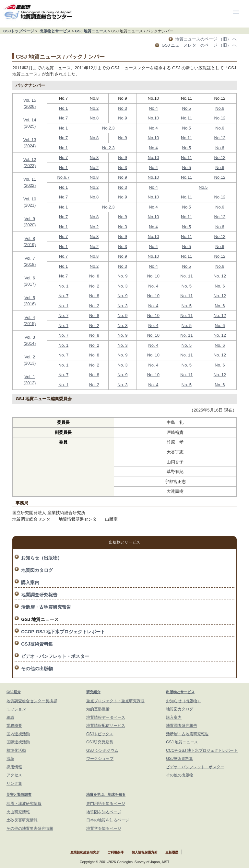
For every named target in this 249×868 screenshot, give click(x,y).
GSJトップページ (19, 31)
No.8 (94, 118)
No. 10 (153, 276)
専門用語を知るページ (106, 804)
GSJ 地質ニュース (91, 31)
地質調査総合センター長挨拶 (32, 701)
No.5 (187, 108)
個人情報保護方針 (145, 852)
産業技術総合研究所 (85, 852)
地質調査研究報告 (39, 595)
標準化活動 (16, 750)
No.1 (63, 108)
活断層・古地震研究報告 (46, 607)
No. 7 (63, 296)
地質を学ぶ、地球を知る (106, 795)
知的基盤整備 (98, 709)
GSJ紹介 (14, 692)
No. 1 (63, 286)
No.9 (122, 118)
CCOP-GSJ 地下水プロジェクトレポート (63, 632)
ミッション (16, 709)
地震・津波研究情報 (24, 804)
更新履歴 (172, 852)
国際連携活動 (18, 742)
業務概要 (14, 726)
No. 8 (94, 276)
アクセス (14, 775)
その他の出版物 (37, 669)
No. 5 (187, 286)
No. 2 (94, 286)
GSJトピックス (100, 734)
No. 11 (186, 276)
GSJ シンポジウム (102, 750)
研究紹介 (93, 692)
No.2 (94, 108)
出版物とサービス (55, 31)
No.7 (63, 118)
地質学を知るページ (104, 829)
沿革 (10, 759)
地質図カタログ (37, 570)
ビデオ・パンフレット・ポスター (55, 656)
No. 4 (153, 286)
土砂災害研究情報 (22, 820)
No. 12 (220, 276)
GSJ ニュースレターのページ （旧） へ (199, 45)
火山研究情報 (18, 812)
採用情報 (14, 767)
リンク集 (14, 783)
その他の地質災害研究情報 (30, 829)
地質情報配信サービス (106, 726)
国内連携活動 (18, 734)
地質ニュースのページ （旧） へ (206, 39)
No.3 (122, 108)
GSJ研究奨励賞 (100, 742)
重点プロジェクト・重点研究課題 (115, 701)
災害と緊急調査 (19, 795)
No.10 (154, 118)
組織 (10, 717)
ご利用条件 (115, 852)
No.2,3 (108, 128)
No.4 (153, 108)
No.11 (187, 118)
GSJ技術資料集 (37, 644)
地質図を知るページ (104, 812)
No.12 (220, 118)
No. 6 (220, 286)
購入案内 (30, 582)
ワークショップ (100, 759)
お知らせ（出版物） (41, 558)
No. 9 (122, 276)
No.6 (220, 108)
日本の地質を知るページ (108, 820)
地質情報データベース (106, 717)
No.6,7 (63, 177)
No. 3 (122, 286)
